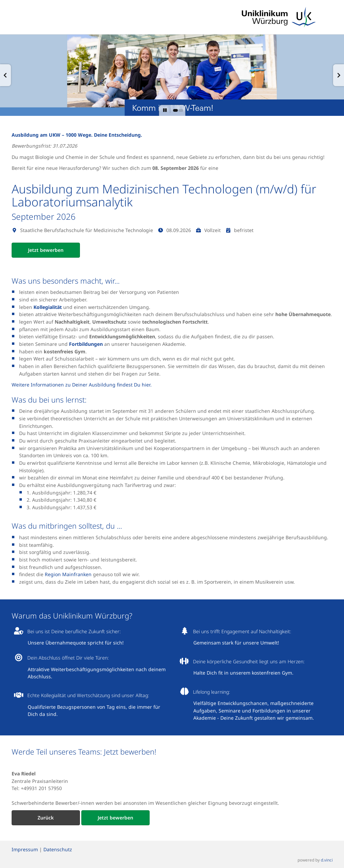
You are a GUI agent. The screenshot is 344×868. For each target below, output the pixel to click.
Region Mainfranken (68, 574)
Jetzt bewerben (46, 250)
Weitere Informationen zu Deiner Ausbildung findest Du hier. (82, 385)
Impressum (25, 849)
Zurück (46, 818)
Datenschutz (58, 849)
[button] (5, 75)
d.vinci (327, 860)
